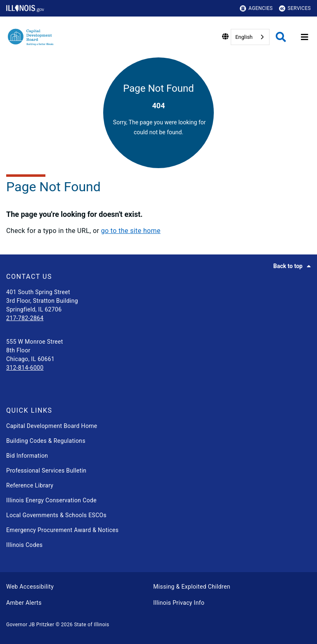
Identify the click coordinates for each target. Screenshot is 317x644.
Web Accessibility (30, 587)
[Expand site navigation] (305, 37)
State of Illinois (91, 625)
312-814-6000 (25, 368)
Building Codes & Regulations (46, 441)
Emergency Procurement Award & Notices (62, 530)
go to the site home (131, 231)
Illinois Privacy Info (179, 603)
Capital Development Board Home (52, 426)
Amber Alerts (24, 603)
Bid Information (27, 456)
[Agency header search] (281, 37)
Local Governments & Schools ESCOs (56, 515)
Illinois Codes (24, 545)
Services (295, 8)
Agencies (256, 8)
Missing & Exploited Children (192, 587)
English (244, 37)
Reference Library (30, 485)
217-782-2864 (25, 318)
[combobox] (250, 37)
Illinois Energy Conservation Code (51, 500)
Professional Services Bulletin (46, 471)
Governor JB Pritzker (30, 625)
